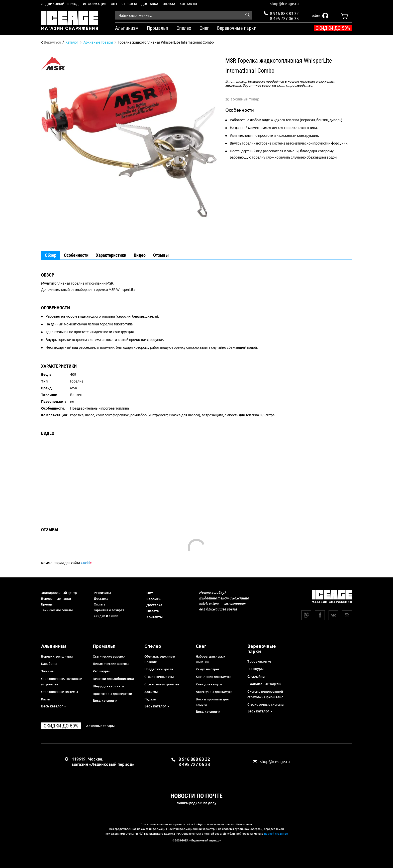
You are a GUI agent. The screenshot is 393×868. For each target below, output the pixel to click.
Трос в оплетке (259, 661)
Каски (46, 699)
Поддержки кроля (159, 669)
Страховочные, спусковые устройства (62, 681)
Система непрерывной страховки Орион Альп (265, 694)
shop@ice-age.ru (284, 4)
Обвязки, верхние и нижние (160, 659)
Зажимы (48, 671)
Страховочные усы (159, 677)
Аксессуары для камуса (214, 692)
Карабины (49, 664)
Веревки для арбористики (113, 679)
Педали (150, 699)
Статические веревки (109, 656)
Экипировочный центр (59, 593)
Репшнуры (101, 671)
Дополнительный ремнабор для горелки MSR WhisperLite (88, 290)
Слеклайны (256, 676)
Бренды (47, 604)
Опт (114, 4)
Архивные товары (100, 726)
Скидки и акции (106, 616)
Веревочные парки (56, 598)
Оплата (169, 4)
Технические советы (57, 610)
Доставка (150, 4)
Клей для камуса (209, 684)
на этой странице (276, 834)
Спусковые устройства (162, 684)
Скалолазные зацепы (264, 684)
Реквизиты (102, 593)
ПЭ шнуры (255, 669)
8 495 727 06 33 (284, 18)
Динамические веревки (111, 664)
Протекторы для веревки (112, 694)
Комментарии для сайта (66, 563)
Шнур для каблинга (108, 686)
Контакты (188, 4)
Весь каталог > (53, 706)
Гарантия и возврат (109, 610)
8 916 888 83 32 (284, 14)
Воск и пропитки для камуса (212, 702)
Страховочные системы (60, 692)
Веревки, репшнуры (57, 656)
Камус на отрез (208, 669)
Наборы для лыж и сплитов (211, 659)
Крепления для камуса (214, 677)
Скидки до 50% (333, 28)
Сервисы (129, 4)
